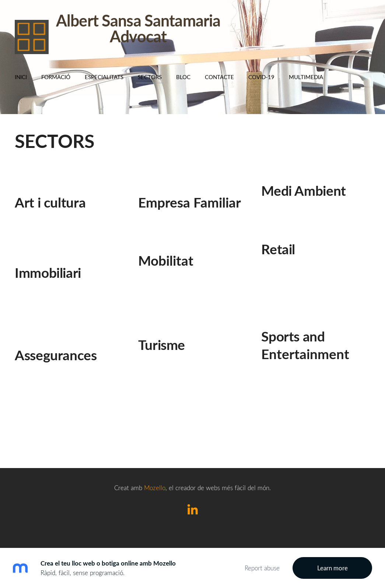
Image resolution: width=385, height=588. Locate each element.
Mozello (155, 488)
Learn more (332, 568)
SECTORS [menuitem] (150, 77)
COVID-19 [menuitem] (261, 77)
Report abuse (262, 568)
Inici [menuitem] (21, 77)
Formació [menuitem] (56, 77)
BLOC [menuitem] (183, 77)
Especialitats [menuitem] (104, 77)
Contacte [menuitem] (219, 77)
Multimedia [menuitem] (306, 77)
